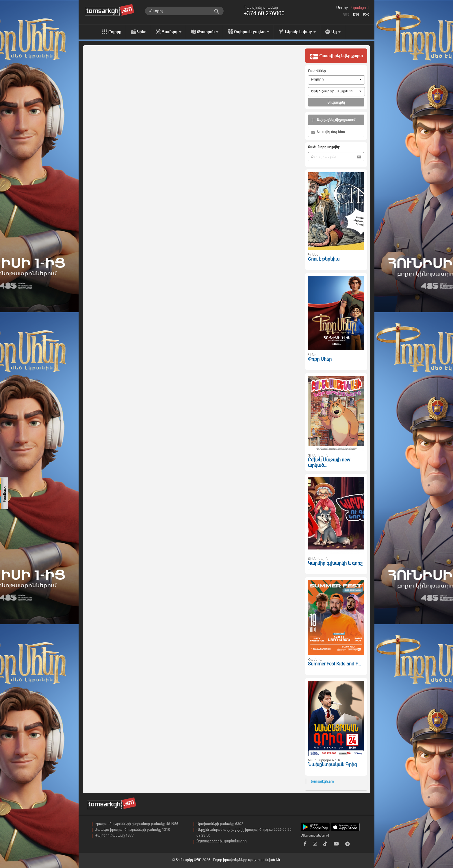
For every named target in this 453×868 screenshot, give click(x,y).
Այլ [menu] (336, 32)
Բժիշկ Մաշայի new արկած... (329, 463)
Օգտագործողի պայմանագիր (222, 841)
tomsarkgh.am (322, 781)
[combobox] (336, 80)
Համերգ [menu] (172, 32)
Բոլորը (115, 32)
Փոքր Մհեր (320, 359)
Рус (366, 15)
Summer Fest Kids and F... (334, 664)
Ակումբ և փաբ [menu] (300, 32)
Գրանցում (360, 8)
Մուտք (342, 8)
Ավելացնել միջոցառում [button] (333, 120)
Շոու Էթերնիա (324, 259)
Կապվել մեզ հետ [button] (328, 132)
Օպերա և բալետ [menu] (252, 32)
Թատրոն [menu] (208, 32)
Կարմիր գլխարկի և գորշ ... (335, 566)
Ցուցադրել (336, 102)
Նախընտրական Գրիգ (333, 765)
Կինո (142, 32)
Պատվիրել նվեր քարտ (336, 56)
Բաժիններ (317, 71)
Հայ (346, 15)
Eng (356, 15)
